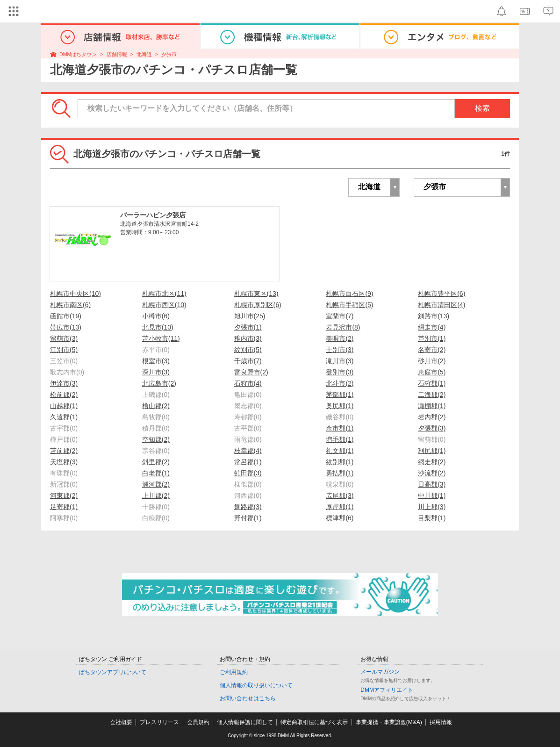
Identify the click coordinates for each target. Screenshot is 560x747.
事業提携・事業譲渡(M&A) (389, 722)
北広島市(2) (159, 383)
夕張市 (169, 54)
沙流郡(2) (432, 473)
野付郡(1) (248, 518)
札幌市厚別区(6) (258, 305)
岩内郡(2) (432, 417)
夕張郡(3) (432, 428)
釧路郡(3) (248, 507)
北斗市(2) (340, 383)
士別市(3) (340, 350)
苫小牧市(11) (161, 338)
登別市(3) (340, 372)
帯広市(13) (66, 327)
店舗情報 (117, 54)
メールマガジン (380, 672)
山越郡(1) (64, 406)
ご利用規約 (234, 672)
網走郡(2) (432, 462)
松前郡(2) (64, 395)
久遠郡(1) (64, 417)
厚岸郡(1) (340, 507)
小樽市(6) (156, 316)
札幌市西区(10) (164, 305)
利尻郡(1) (432, 451)
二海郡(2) (432, 395)
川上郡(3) (432, 507)
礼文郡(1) (340, 451)
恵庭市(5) (432, 372)
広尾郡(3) (340, 496)
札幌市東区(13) (256, 294)
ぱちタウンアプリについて (113, 672)
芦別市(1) (432, 338)
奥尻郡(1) (340, 406)
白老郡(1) (156, 473)
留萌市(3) (64, 338)
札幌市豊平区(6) (442, 294)
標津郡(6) (340, 518)
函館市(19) (66, 316)
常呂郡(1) (248, 462)
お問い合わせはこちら (248, 698)
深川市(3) (156, 372)
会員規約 (198, 722)
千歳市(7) (248, 361)
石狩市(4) (248, 383)
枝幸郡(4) (248, 451)
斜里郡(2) (156, 462)
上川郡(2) (156, 496)
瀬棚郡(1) (432, 406)
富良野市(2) (251, 372)
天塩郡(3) (64, 462)
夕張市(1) (248, 327)
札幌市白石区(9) (349, 294)
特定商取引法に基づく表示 (314, 722)
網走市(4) (432, 327)
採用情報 (441, 722)
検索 (482, 108)
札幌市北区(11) (164, 294)
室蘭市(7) (340, 316)
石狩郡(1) (432, 383)
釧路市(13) (434, 316)
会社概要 (121, 722)
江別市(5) (64, 350)
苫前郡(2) (64, 451)
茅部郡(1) (340, 395)
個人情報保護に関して (245, 722)
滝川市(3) (340, 361)
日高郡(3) (432, 484)
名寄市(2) (432, 350)
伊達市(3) (64, 383)
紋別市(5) (248, 350)
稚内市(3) (248, 338)
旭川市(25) (250, 316)
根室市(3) (156, 361)
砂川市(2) (432, 361)
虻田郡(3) (248, 473)
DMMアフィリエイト (387, 690)
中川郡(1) (432, 496)
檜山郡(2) (156, 406)
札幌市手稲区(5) (349, 305)
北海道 (144, 54)
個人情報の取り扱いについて (256, 685)
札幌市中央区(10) (75, 294)
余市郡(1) (340, 428)
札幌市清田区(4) (442, 305)
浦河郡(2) (156, 484)
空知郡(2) (156, 439)
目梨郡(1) (432, 518)
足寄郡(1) (64, 507)
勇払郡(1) (340, 473)
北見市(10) (158, 327)
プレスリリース (159, 722)
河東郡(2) (64, 496)
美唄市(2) (340, 338)
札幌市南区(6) (70, 305)
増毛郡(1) (340, 439)
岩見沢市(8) (343, 327)
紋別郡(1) (340, 462)
